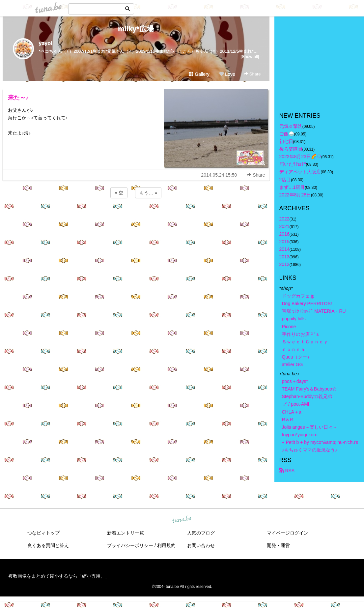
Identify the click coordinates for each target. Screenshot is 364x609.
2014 (284, 249)
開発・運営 (278, 545)
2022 (284, 219)
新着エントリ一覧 (126, 533)
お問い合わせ (201, 545)
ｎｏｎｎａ (294, 349)
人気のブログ (201, 533)
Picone (289, 327)
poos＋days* (295, 381)
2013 (284, 257)
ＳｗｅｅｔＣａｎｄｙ (305, 342)
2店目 (285, 180)
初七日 (286, 141)
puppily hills (296, 319)
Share (252, 74)
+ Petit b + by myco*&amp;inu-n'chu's (320, 442)
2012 (284, 264)
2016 (284, 234)
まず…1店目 (292, 187)
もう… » (148, 193)
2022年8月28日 (295, 195)
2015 (284, 242)
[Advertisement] (136, 217)
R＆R (288, 420)
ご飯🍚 (287, 134)
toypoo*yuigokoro (300, 435)
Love (227, 74)
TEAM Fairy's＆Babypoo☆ (309, 389)
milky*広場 (136, 29)
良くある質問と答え (48, 545)
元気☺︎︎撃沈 (291, 126)
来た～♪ (18, 98)
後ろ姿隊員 (291, 149)
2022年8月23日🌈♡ (300, 157)
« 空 (119, 193)
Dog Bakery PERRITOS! (307, 304)
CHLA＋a (292, 412)
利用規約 (166, 545)
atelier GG (293, 364)
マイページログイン (288, 533)
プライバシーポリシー (130, 545)
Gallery (199, 74)
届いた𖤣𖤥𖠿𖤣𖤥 (293, 164)
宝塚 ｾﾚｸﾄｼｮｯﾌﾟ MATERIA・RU (314, 311)
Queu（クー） (297, 357)
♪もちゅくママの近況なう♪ (310, 450)
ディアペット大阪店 (300, 172)
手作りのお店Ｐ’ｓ (301, 334)
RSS (287, 471)
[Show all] (250, 57)
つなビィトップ (43, 533)
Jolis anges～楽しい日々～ (310, 427)
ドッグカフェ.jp (298, 296)
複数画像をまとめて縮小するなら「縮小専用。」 (59, 576)
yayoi (46, 43)
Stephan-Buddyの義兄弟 (307, 396)
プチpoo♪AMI (296, 404)
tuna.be (182, 520)
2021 (284, 226)
